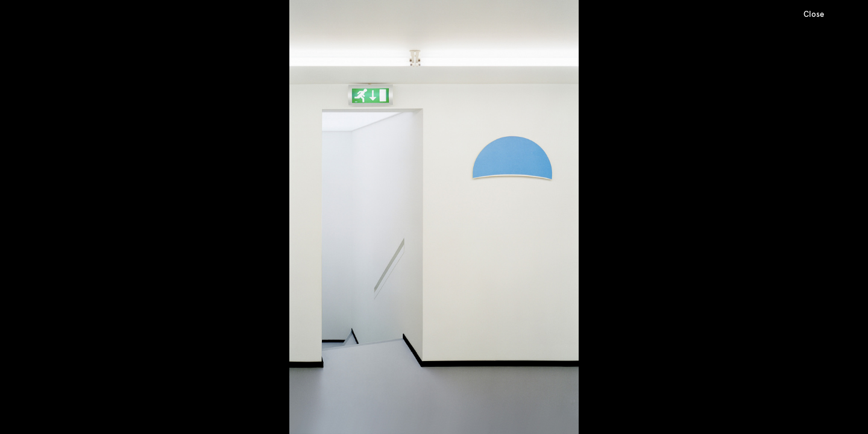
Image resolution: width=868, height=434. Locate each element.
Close (814, 14)
